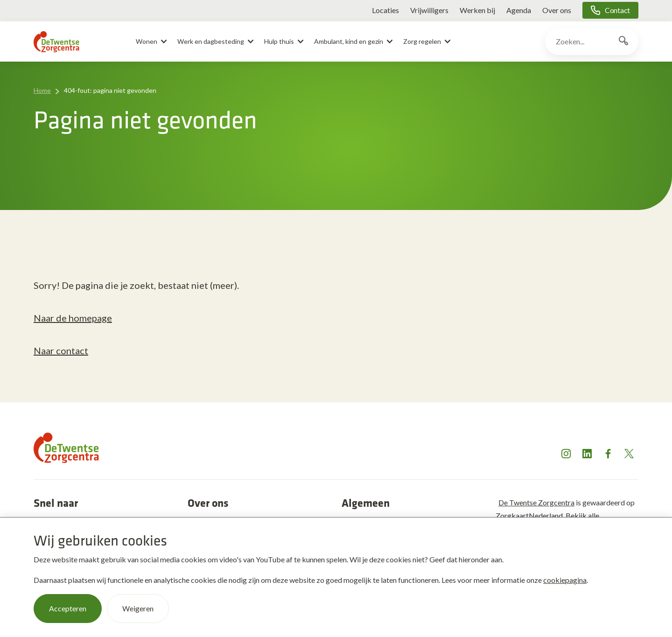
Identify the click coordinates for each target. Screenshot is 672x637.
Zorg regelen (422, 41)
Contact (617, 10)
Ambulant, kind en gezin (349, 41)
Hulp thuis (279, 41)
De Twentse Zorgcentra (536, 502)
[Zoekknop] (623, 42)
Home (42, 90)
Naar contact (61, 350)
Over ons (557, 10)
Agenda (519, 10)
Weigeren (138, 608)
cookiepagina (565, 580)
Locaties (385, 10)
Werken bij (477, 10)
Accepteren (68, 608)
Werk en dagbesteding (211, 41)
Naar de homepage (73, 318)
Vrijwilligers (429, 10)
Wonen (147, 41)
